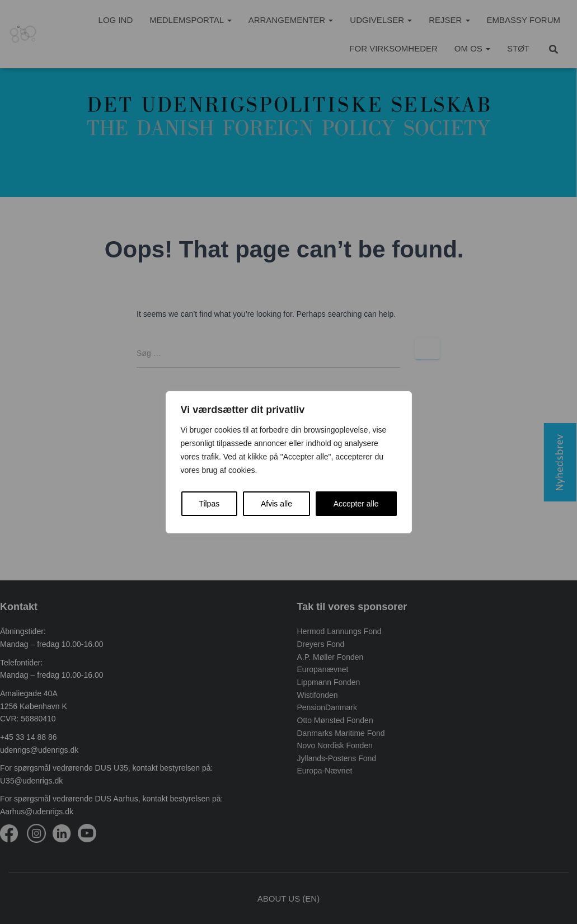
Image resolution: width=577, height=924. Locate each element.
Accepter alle (356, 504)
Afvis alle (276, 504)
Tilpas (209, 504)
